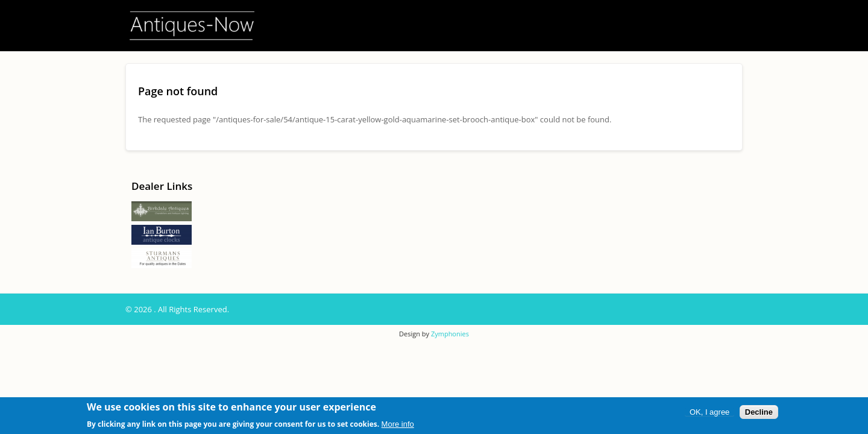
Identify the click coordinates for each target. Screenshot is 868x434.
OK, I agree (709, 413)
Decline (759, 413)
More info (398, 424)
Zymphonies (450, 334)
